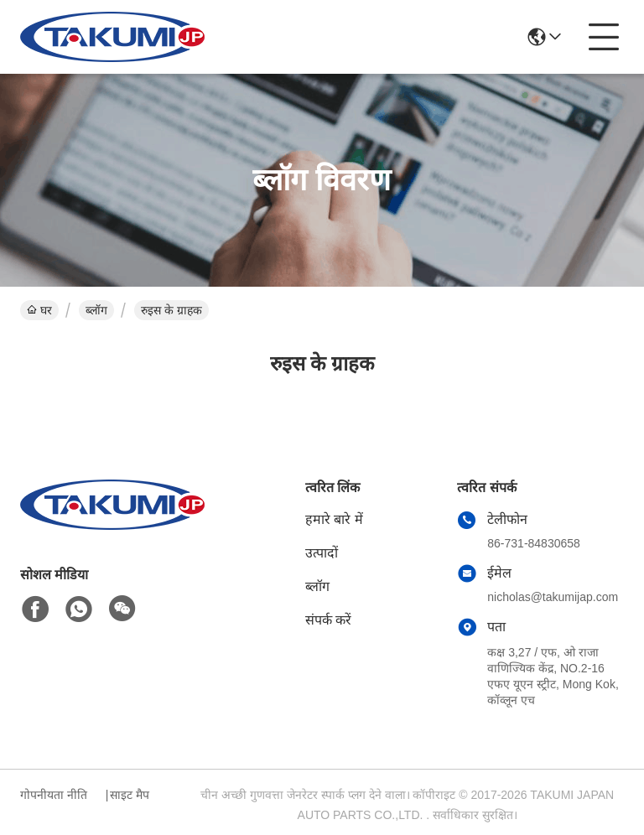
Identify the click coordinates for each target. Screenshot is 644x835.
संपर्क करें (328, 620)
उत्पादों (322, 553)
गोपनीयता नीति (54, 795)
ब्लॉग (96, 310)
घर (39, 310)
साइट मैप (130, 795)
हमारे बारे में (334, 519)
